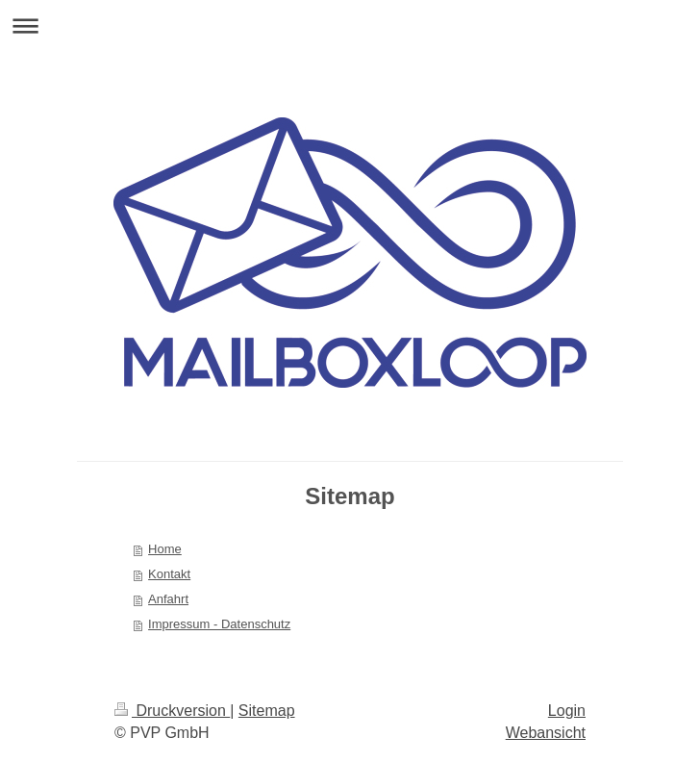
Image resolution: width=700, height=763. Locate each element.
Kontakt (169, 574)
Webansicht (546, 733)
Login (567, 711)
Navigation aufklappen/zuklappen (350, 25)
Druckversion (172, 711)
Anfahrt (168, 599)
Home (165, 549)
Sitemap (267, 711)
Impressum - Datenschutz (219, 624)
